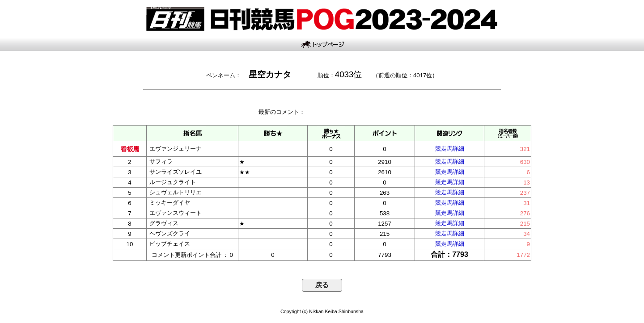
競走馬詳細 (450, 149)
